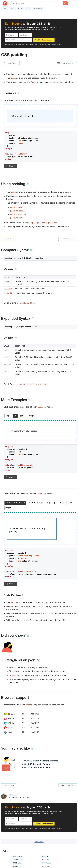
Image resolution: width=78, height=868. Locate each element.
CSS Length (17, 866)
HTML (21, 8)
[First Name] (12, 35)
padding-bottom (18, 214)
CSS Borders (17, 863)
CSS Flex (46, 856)
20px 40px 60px (36, 503)
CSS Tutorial (17, 856)
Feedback (39, 842)
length (34, 82)
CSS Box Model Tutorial (39, 764)
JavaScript (38, 8)
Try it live (10, 166)
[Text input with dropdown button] (36, 3)
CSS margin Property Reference (43, 761)
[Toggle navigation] (72, 3)
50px (8, 416)
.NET (13, 8)
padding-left (17, 218)
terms (40, 44)
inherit (8, 293)
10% (62, 503)
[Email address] (18, 40)
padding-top (16, 207)
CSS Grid (46, 860)
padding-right (17, 211)
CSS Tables (47, 863)
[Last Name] (25, 35)
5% (15, 416)
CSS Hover (47, 866)
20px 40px (52, 503)
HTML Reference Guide (39, 767)
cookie (53, 44)
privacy (45, 44)
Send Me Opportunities (44, 40)
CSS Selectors (18, 860)
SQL (5, 8)
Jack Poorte (12, 795)
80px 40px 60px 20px (15, 503)
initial (8, 289)
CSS (28, 8)
